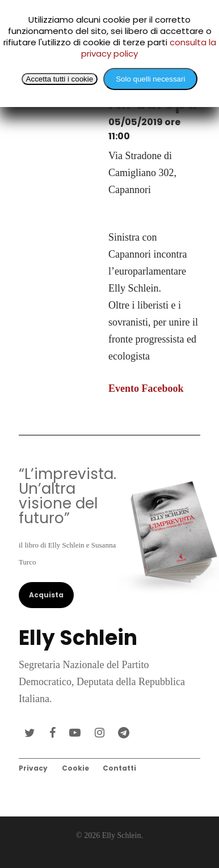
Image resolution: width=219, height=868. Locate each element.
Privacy (33, 768)
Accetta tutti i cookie (60, 79)
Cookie (75, 768)
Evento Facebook (146, 388)
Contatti (119, 768)
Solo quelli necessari (150, 79)
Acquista (46, 595)
